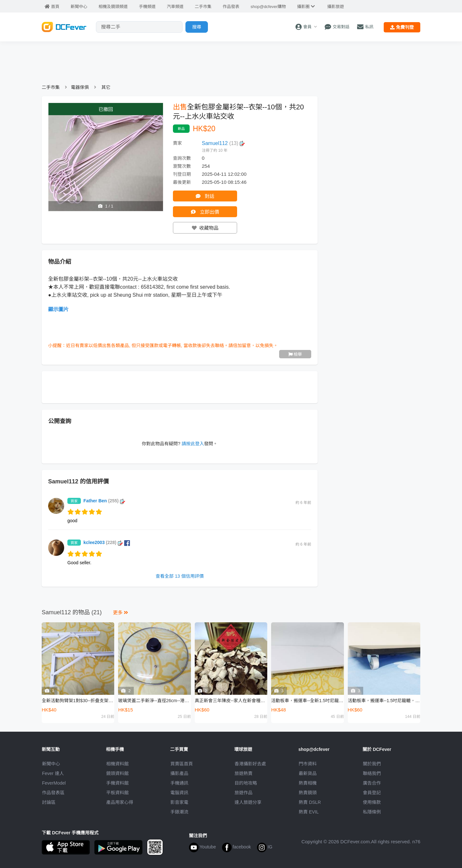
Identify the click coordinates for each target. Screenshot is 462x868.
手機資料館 (117, 783)
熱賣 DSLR (310, 802)
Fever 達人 (53, 773)
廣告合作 (372, 783)
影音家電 (179, 802)
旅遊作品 (244, 793)
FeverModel (54, 783)
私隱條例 (372, 812)
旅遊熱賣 (244, 773)
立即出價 (205, 212)
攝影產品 (179, 773)
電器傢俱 (80, 87)
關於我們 (372, 764)
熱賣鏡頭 (308, 793)
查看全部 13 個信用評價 (180, 576)
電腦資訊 (179, 793)
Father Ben (104, 501)
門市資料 (308, 764)
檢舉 (295, 354)
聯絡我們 (372, 773)
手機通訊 (179, 783)
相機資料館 (117, 764)
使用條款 (372, 802)
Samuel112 (223, 143)
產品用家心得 (120, 802)
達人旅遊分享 (248, 802)
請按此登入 (193, 444)
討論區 (49, 802)
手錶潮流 (179, 812)
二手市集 (51, 87)
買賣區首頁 (182, 764)
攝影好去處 (250, 764)
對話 (205, 196)
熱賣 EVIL (309, 812)
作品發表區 (53, 793)
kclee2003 (107, 542)
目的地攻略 (246, 783)
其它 (106, 87)
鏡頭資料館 (117, 773)
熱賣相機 (308, 783)
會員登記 (372, 793)
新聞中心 (51, 764)
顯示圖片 (58, 309)
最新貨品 (308, 773)
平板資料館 (117, 793)
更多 (120, 613)
